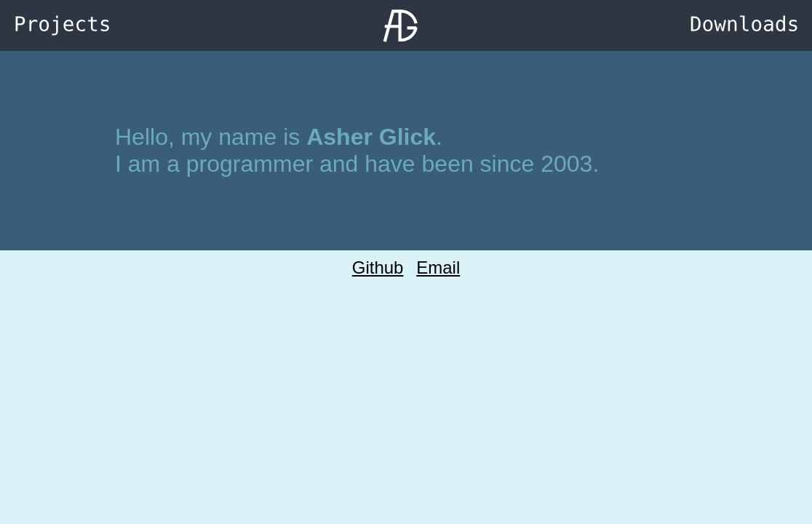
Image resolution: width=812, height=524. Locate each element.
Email (438, 267)
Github (378, 267)
